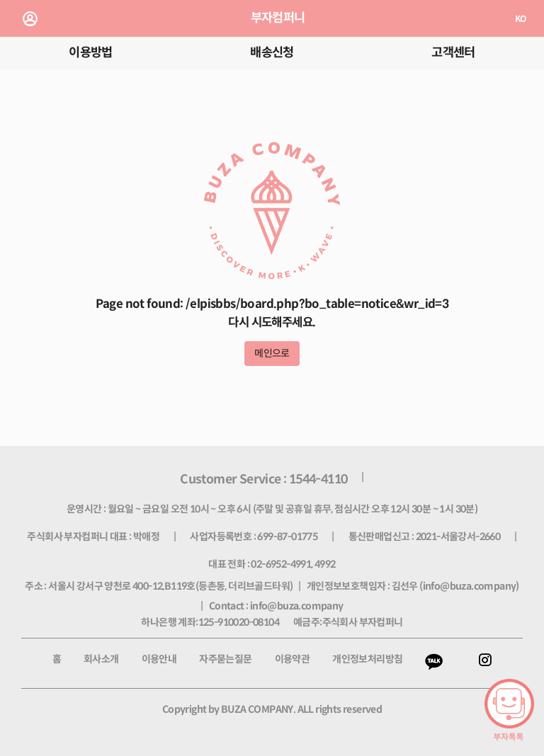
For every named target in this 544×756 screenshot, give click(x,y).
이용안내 (159, 659)
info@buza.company (470, 586)
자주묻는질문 (225, 659)
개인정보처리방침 (367, 659)
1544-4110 (318, 479)
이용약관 (293, 659)
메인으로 (272, 353)
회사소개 (101, 659)
